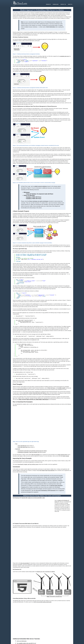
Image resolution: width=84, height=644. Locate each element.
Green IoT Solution (31, 194)
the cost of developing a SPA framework (46, 490)
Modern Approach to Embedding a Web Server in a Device (42, 10)
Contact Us (63, 4)
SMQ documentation (36, 455)
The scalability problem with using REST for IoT (26, 643)
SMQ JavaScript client (63, 455)
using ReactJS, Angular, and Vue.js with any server (28, 464)
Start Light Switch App (23, 447)
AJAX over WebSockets (22, 641)
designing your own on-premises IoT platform (46, 572)
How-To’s (70, 4)
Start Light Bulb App (22, 446)
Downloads (56, 4)
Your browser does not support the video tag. (33, 511)
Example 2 (29, 198)
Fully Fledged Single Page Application (47, 470)
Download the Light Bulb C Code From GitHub (27, 452)
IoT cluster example (65, 456)
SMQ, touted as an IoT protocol (42, 269)
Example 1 (29, 197)
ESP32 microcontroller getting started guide (43, 602)
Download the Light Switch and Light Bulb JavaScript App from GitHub (32, 451)
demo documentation (25, 563)
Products (48, 4)
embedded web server (64, 56)
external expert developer (56, 485)
